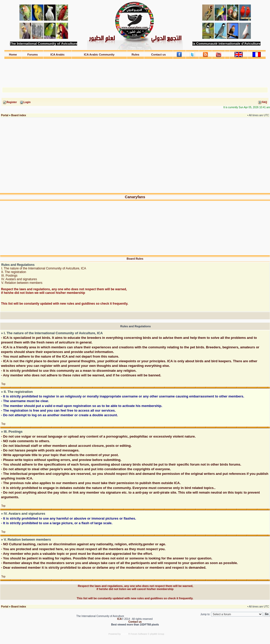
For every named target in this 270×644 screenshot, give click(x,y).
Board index (19, 115)
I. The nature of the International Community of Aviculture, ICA (44, 268)
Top (3, 384)
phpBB (125, 634)
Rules (136, 55)
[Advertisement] (135, 71)
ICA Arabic (57, 55)
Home (13, 55)
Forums (33, 55)
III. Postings (9, 276)
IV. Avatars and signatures (19, 279)
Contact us (159, 55)
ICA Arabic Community (99, 55)
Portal (5, 115)
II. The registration (14, 272)
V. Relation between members (22, 283)
